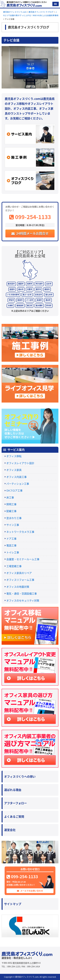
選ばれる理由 (13, 790)
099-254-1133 (30, 217)
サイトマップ (13, 904)
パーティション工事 (18, 484)
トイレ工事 (13, 552)
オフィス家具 (14, 470)
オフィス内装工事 (17, 477)
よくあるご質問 (14, 817)
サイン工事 (13, 525)
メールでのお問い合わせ (30, 891)
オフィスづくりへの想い (20, 777)
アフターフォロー (15, 803)
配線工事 (11, 511)
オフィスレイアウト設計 (20, 463)
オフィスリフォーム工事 (20, 580)
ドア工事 (11, 539)
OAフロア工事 (14, 490)
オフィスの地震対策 (18, 587)
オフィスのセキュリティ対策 (23, 600)
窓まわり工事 (14, 518)
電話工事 (11, 545)
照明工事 (11, 504)
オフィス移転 (14, 456)
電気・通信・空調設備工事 (22, 593)
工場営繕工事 (14, 566)
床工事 (10, 497)
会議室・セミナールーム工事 (23, 559)
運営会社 (10, 830)
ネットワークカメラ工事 (20, 532)
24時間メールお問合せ (30, 233)
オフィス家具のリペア (19, 573)
